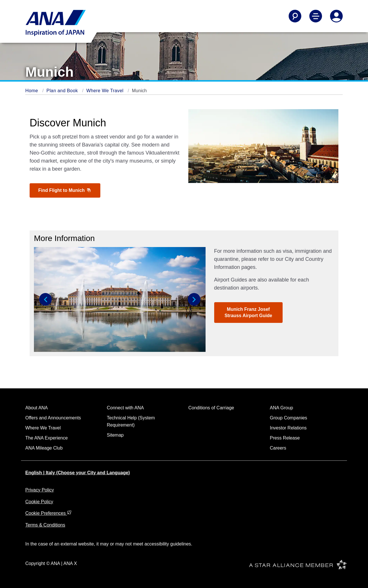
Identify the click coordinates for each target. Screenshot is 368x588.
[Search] (295, 16)
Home (32, 91)
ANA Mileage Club (44, 448)
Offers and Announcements (53, 418)
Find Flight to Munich (64, 190)
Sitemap (115, 435)
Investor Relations (288, 428)
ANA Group (282, 408)
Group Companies (289, 418)
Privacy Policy (40, 490)
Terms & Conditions (45, 525)
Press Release (285, 438)
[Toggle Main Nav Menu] (316, 16)
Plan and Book (63, 91)
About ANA (37, 408)
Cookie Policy (39, 502)
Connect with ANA (125, 408)
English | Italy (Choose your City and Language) (78, 473)
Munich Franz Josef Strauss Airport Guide (248, 312)
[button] (45, 299)
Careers (278, 448)
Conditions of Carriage (211, 408)
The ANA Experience (47, 438)
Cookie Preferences (48, 513)
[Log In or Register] (336, 16)
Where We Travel (106, 91)
